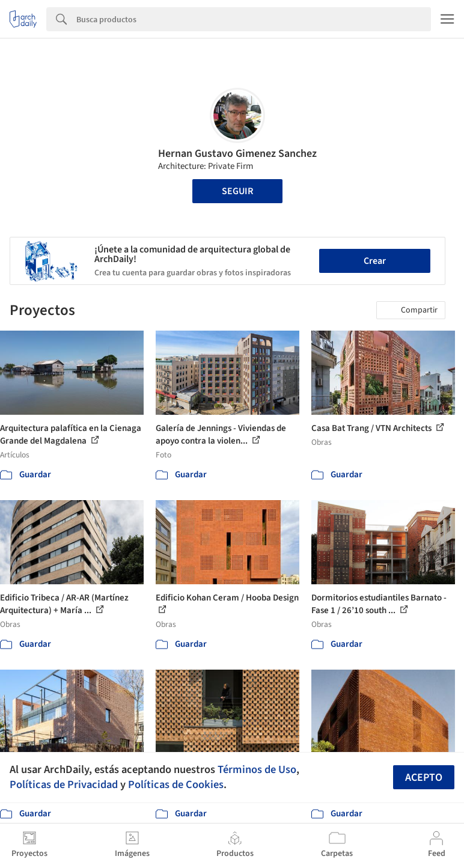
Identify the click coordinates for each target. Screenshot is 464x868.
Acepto (424, 778)
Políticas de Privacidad (64, 784)
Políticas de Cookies (176, 784)
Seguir (237, 191)
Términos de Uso (257, 769)
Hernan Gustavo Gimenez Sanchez (237, 154)
